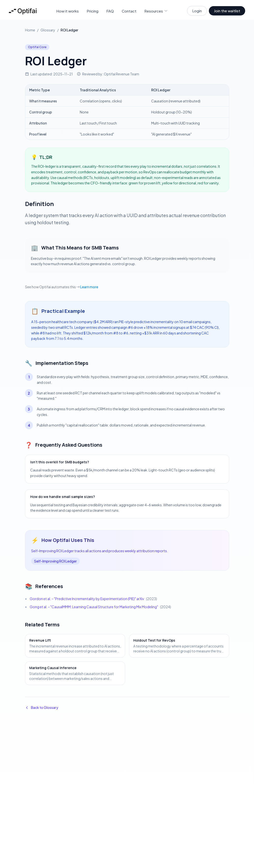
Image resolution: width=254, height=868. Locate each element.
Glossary (48, 30)
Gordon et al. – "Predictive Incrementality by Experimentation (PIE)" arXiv (87, 599)
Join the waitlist (227, 11)
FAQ (110, 11)
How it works (67, 11)
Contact (129, 11)
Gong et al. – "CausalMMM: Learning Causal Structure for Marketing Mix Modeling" (94, 607)
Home (30, 30)
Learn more (89, 287)
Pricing (93, 11)
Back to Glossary (42, 707)
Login (197, 11)
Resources (156, 11)
